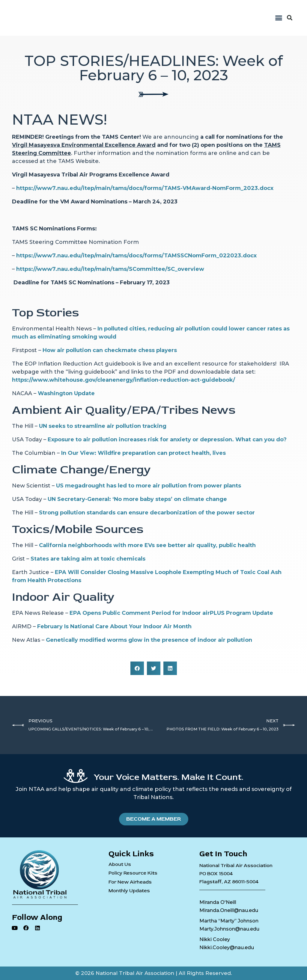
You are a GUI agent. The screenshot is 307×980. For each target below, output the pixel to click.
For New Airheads (130, 882)
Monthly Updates (129, 891)
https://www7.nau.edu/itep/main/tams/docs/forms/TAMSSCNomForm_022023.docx (136, 256)
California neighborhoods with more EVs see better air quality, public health (147, 545)
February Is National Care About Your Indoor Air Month (114, 626)
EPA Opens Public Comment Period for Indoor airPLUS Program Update (171, 613)
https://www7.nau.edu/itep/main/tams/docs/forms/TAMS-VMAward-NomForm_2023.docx (145, 188)
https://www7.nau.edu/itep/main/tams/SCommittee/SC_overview (110, 269)
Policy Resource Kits (133, 873)
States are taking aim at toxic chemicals (88, 559)
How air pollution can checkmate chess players (110, 350)
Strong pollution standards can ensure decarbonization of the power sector (147, 513)
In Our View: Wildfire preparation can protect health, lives (143, 453)
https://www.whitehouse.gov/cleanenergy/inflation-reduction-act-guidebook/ (124, 380)
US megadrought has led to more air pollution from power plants (149, 486)
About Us (120, 865)
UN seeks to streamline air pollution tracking (103, 426)
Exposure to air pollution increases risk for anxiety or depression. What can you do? (167, 440)
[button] (279, 18)
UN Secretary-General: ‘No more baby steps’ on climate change (137, 499)
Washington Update (66, 393)
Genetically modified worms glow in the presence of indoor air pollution (149, 640)
